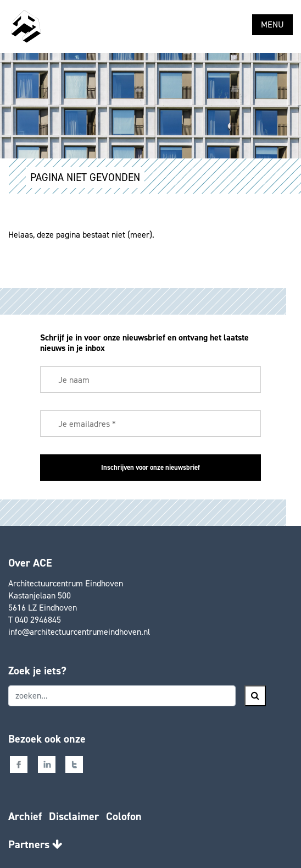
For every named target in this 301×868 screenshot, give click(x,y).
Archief (25, 816)
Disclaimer (74, 816)
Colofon (124, 816)
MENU (272, 24)
